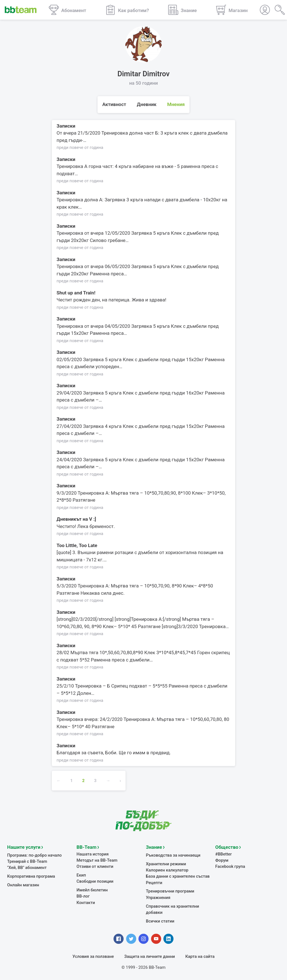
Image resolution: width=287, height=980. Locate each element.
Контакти (86, 902)
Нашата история (92, 854)
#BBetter (224, 854)
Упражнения (158, 897)
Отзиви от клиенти (95, 866)
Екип (81, 875)
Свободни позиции (95, 881)
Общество (227, 847)
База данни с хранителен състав (178, 876)
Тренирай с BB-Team (27, 861)
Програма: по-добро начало (35, 855)
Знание (154, 847)
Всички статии (160, 921)
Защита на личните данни (150, 956)
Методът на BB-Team (97, 860)
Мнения (176, 104)
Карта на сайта (200, 956)
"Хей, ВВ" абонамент (27, 868)
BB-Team (86, 847)
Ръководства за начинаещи (173, 855)
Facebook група (230, 866)
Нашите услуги (24, 847)
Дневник (147, 104)
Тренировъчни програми (170, 891)
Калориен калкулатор (167, 870)
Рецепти (154, 882)
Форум (222, 860)
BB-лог (83, 896)
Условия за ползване (93, 956)
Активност (114, 104)
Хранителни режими (166, 864)
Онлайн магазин (23, 885)
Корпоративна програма (31, 876)
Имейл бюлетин (92, 890)
